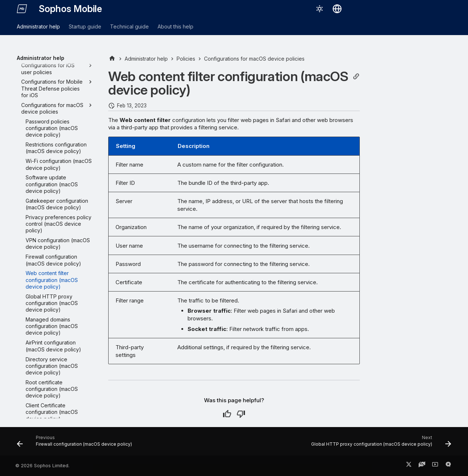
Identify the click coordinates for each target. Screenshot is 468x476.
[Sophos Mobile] (22, 9)
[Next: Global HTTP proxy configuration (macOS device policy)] (380, 443)
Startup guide (85, 26)
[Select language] (337, 9)
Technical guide (129, 26)
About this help (175, 26)
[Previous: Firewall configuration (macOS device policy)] (76, 443)
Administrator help (38, 26)
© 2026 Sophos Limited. (42, 466)
